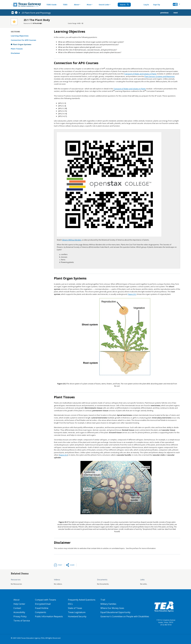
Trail (103, 600)
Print (60, 565)
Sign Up (157, 5)
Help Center (19, 604)
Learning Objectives (20, 36)
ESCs (70, 604)
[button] (176, 5)
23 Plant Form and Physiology (36, 13)
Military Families (108, 604)
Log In (147, 5)
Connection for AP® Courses (23, 40)
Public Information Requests (49, 616)
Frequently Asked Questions (82, 600)
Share (72, 565)
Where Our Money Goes (112, 608)
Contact (17, 608)
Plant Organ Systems (22, 44)
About (16, 600)
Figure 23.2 (132, 294)
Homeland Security (77, 616)
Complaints (41, 612)
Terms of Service (22, 621)
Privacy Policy (20, 616)
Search (126, 5)
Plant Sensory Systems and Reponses (160, 76)
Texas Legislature (77, 612)
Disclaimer (15, 53)
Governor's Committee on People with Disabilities (125, 616)
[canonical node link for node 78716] (13, 13)
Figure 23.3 (63, 455)
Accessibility (19, 612)
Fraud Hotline (42, 608)
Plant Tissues (17, 49)
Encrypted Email (43, 604)
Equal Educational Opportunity (115, 612)
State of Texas (75, 608)
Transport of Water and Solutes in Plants (140, 74)
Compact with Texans (46, 600)
